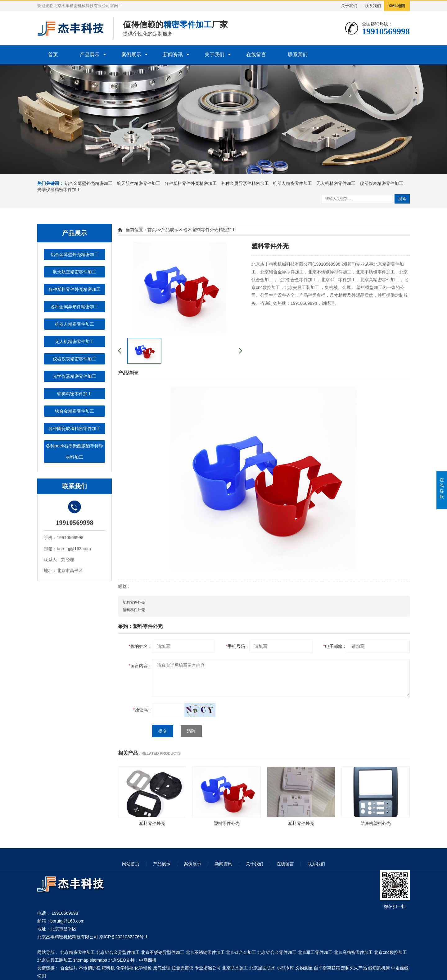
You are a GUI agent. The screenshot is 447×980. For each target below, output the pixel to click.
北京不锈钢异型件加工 (163, 952)
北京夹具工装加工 (55, 960)
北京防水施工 (235, 968)
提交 (163, 731)
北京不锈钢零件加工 (205, 952)
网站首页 (131, 864)
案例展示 (131, 55)
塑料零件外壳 (134, 602)
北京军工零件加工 (315, 952)
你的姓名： (140, 646)
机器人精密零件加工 (292, 183)
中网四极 (148, 960)
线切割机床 (379, 968)
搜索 (402, 199)
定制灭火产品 (354, 968)
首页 (53, 55)
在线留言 (256, 55)
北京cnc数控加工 (391, 952)
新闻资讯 (173, 55)
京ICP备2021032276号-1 (124, 937)
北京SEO (117, 960)
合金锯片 (69, 968)
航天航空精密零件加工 (138, 183)
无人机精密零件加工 (336, 183)
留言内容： (140, 666)
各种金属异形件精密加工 (245, 183)
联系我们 (373, 6)
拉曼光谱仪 (183, 968)
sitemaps (98, 960)
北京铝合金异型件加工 (118, 952)
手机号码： (238, 646)
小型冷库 (285, 968)
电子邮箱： (335, 646)
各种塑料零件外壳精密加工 (191, 183)
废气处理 (162, 968)
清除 (191, 731)
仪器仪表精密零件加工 (382, 183)
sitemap (81, 960)
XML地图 (397, 6)
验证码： (143, 710)
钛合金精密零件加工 (74, 411)
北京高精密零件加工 (353, 952)
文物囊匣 (304, 968)
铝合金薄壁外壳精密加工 (88, 183)
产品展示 (90, 55)
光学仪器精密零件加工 (59, 190)
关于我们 (349, 6)
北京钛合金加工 (241, 952)
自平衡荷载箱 (327, 968)
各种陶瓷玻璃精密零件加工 (74, 428)
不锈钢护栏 (90, 968)
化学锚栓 (125, 968)
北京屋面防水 (262, 968)
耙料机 (108, 968)
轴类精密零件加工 (74, 394)
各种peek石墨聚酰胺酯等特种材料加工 (74, 451)
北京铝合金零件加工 (277, 952)
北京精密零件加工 (78, 952)
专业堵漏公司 (208, 968)
